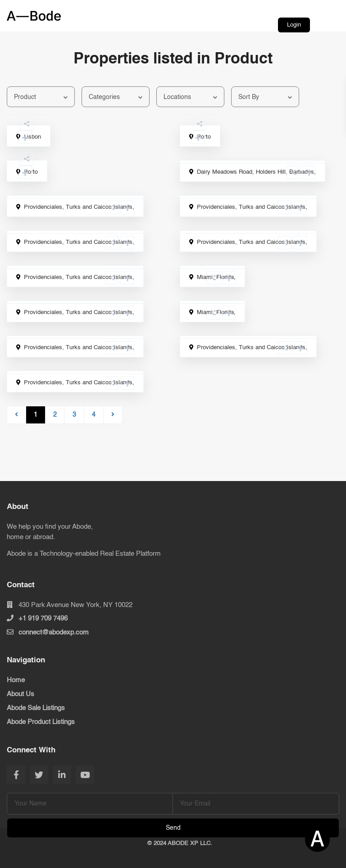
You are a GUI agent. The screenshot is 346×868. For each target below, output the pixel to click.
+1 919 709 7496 (43, 618)
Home (16, 680)
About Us (20, 694)
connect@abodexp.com (54, 632)
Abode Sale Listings (36, 708)
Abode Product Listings (41, 722)
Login (294, 25)
